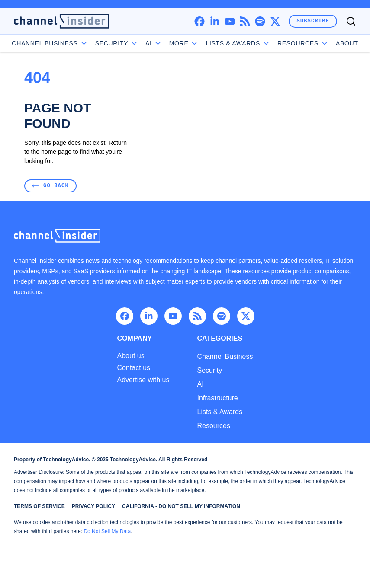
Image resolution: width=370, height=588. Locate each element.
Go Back (50, 186)
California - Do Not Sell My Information (181, 506)
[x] (275, 21)
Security (117, 43)
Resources (213, 426)
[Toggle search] (351, 21)
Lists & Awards (220, 412)
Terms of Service (39, 506)
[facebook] (199, 21)
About (347, 43)
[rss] (245, 21)
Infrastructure (217, 398)
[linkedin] (214, 21)
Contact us (134, 368)
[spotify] (260, 21)
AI (154, 43)
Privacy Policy (93, 506)
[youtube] (230, 21)
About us (131, 356)
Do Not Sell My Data (107, 531)
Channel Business (50, 43)
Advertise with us (143, 380)
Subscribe (313, 21)
